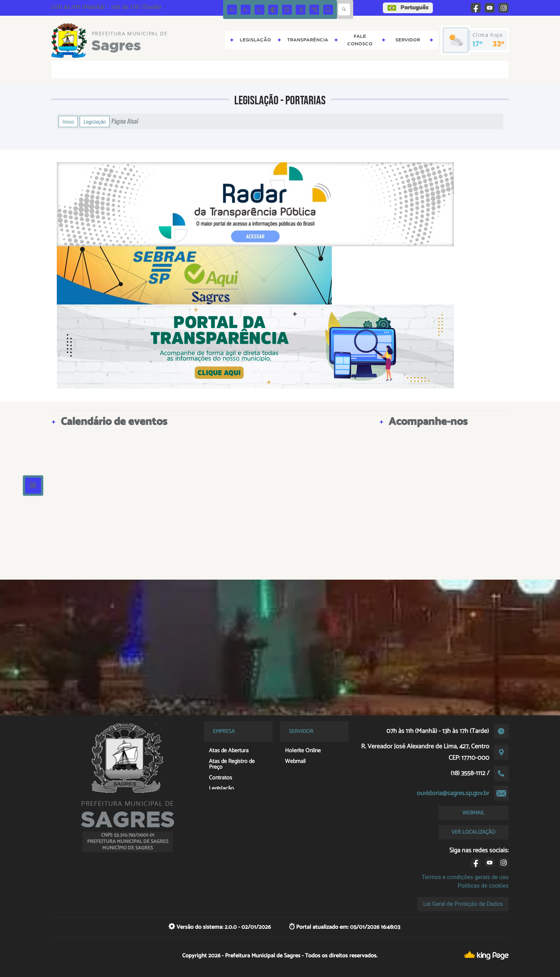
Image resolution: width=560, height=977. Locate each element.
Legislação (95, 121)
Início (68, 121)
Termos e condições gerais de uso (465, 877)
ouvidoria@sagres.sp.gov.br (453, 793)
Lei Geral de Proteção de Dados (463, 904)
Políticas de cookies (483, 886)
